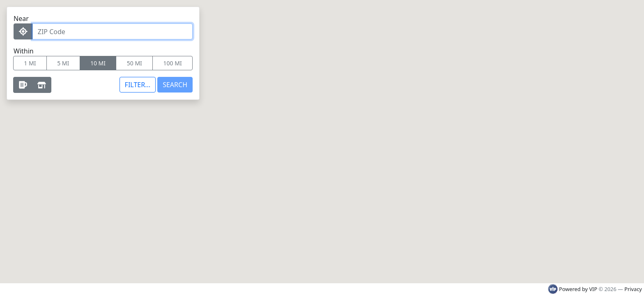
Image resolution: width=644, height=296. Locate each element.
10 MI (98, 63)
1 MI (30, 63)
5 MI (63, 63)
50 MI (135, 63)
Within (24, 51)
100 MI (173, 63)
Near (21, 18)
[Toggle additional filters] (138, 85)
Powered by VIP (573, 289)
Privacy (633, 289)
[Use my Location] (23, 31)
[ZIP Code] (113, 31)
